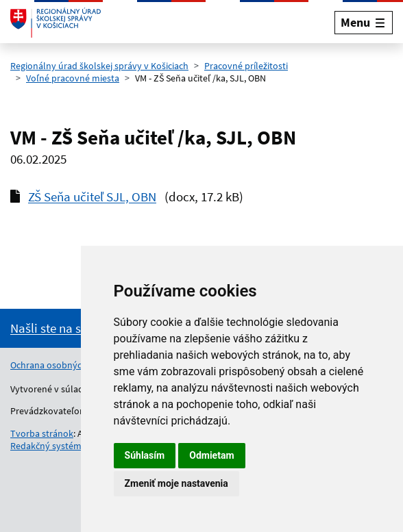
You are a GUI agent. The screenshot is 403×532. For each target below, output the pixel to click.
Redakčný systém (46, 446)
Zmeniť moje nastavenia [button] (176, 483)
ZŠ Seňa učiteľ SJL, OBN (92, 197)
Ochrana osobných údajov (64, 365)
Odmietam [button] (211, 455)
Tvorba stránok (42, 433)
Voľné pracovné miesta (73, 78)
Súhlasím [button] (145, 455)
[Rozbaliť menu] (364, 22)
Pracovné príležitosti (246, 66)
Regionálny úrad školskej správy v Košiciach (99, 66)
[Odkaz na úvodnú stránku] (56, 23)
